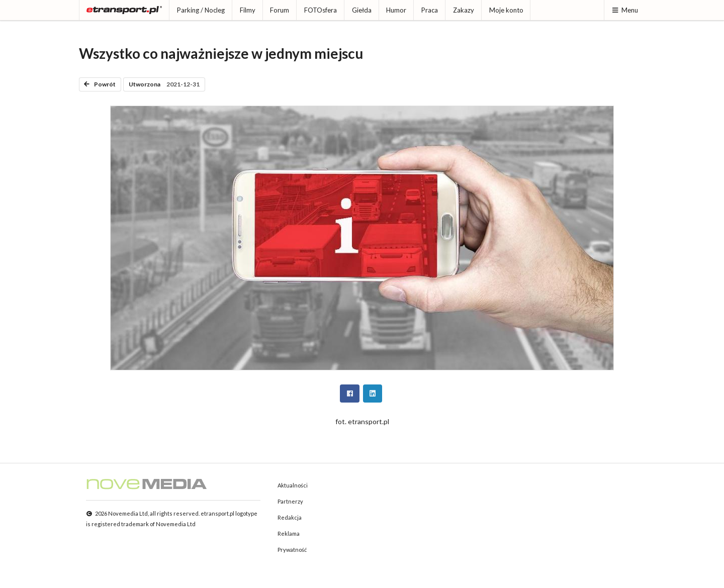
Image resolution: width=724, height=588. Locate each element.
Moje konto (506, 10)
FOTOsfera (321, 10)
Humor (396, 10)
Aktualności (293, 485)
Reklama (289, 533)
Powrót (100, 84)
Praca (430, 10)
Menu (625, 10)
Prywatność (292, 550)
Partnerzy (290, 501)
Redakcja (290, 517)
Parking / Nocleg (201, 10)
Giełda (362, 10)
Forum (280, 10)
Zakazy (464, 10)
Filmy (248, 10)
